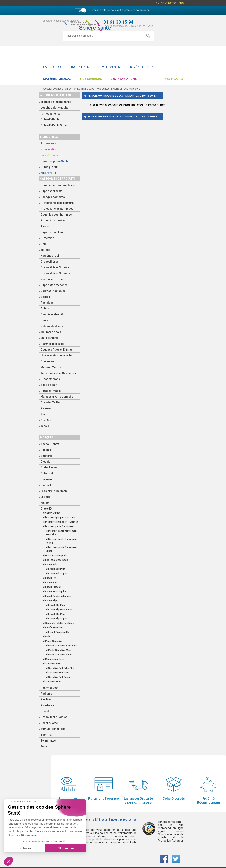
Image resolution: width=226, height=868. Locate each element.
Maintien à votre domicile (57, 397)
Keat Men (47, 420)
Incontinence (82, 67)
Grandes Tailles (51, 402)
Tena (44, 746)
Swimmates (48, 741)
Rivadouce (48, 705)
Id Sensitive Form (52, 682)
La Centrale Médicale (54, 491)
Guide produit (50, 167)
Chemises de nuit (52, 314)
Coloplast (47, 473)
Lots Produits (49, 155)
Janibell (46, 485)
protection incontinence (56, 102)
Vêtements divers (52, 326)
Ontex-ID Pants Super (54, 125)
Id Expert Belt (50, 565)
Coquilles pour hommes (56, 215)
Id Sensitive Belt (51, 664)
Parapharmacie (51, 391)
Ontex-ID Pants (50, 119)
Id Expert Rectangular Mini (57, 596)
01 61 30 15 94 (118, 22)
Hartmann (47, 479)
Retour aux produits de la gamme (122, 96)
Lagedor (46, 497)
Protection (47, 238)
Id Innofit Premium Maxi (58, 632)
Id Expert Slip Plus (55, 614)
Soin (44, 244)
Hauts (44, 320)
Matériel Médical (57, 79)
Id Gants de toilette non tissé (58, 623)
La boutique (53, 67)
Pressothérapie (51, 379)
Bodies (45, 297)
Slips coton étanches (54, 285)
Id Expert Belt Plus (55, 569)
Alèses (45, 226)
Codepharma (49, 467)
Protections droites (53, 220)
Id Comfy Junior (51, 513)
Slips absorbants (52, 191)
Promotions (48, 143)
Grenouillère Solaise (54, 717)
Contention (48, 361)
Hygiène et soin (141, 67)
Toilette (45, 250)
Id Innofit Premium (53, 628)
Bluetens (46, 456)
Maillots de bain (51, 332)
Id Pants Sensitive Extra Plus (61, 646)
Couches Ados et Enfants (57, 350)
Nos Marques (91, 79)
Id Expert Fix (49, 578)
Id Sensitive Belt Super (58, 677)
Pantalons (47, 303)
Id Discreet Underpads (55, 556)
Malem (45, 503)
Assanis (46, 450)
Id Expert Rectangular (54, 592)
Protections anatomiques (57, 209)
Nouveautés (48, 149)
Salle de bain (49, 385)
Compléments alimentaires (58, 185)
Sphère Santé (49, 723)
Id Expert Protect (52, 587)
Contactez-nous (172, 3)
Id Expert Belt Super (56, 574)
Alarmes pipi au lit (52, 344)
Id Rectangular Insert (54, 659)
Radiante (46, 694)
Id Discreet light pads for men (59, 517)
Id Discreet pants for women (58, 526)
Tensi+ (45, 426)
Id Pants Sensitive (53, 641)
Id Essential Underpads (55, 560)
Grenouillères (50, 262)
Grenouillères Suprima (55, 273)
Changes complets (53, 197)
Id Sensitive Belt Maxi (57, 673)
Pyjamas (46, 408)
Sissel (45, 711)
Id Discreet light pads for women (60, 522)
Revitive (46, 699)
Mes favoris (173, 79)
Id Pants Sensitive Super (59, 655)
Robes (45, 309)
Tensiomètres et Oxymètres (58, 373)
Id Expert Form (50, 583)
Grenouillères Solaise (55, 267)
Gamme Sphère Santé (55, 161)
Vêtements (111, 67)
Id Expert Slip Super (56, 619)
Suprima (46, 735)
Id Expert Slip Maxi (55, 605)
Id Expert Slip (50, 601)
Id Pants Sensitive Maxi (58, 650)
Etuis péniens (49, 338)
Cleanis (45, 462)
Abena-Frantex (50, 444)
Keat (44, 414)
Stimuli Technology (53, 729)
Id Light (47, 637)
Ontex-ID (46, 509)
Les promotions (124, 79)
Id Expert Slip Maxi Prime (59, 610)
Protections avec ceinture (57, 203)
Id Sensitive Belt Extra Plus (60, 668)
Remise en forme (52, 279)
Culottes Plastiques (53, 291)
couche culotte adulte (54, 108)
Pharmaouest (49, 688)
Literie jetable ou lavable (56, 356)
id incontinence (51, 114)
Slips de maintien (52, 232)
